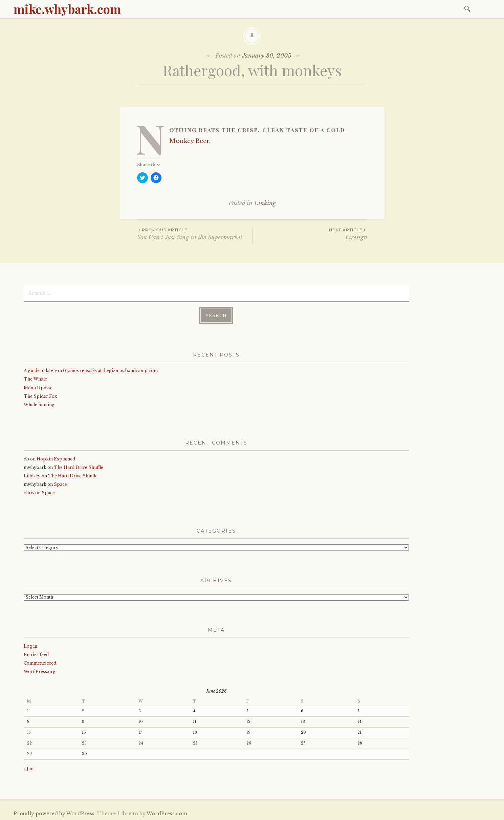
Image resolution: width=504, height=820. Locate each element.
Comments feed (40, 662)
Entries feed (36, 654)
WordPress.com (167, 813)
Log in (30, 645)
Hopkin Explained (56, 458)
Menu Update (38, 387)
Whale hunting (39, 404)
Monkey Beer (189, 141)
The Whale (35, 378)
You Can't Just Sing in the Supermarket (195, 234)
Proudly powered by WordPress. (55, 813)
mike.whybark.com (67, 9)
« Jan (29, 768)
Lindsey (32, 475)
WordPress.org (40, 671)
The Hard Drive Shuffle (79, 466)
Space (60, 484)
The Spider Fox (40, 395)
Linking (265, 203)
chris (29, 492)
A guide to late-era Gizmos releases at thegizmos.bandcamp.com (91, 370)
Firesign (310, 234)
